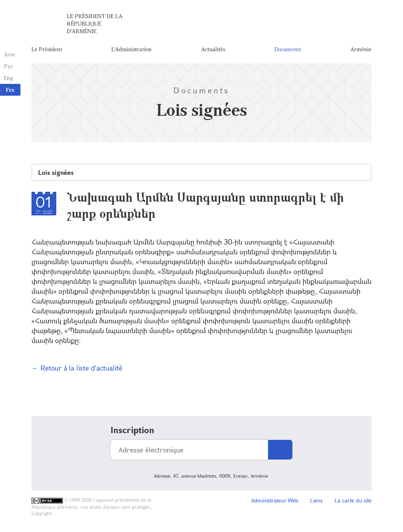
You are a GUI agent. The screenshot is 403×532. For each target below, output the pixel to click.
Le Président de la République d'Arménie (95, 23)
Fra (10, 90)
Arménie (361, 49)
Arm (9, 54)
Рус (8, 66)
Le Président (47, 49)
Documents (288, 49)
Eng (8, 78)
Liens (316, 500)
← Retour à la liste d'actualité (77, 368)
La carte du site (353, 500)
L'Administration (131, 49)
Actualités (213, 49)
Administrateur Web (275, 500)
